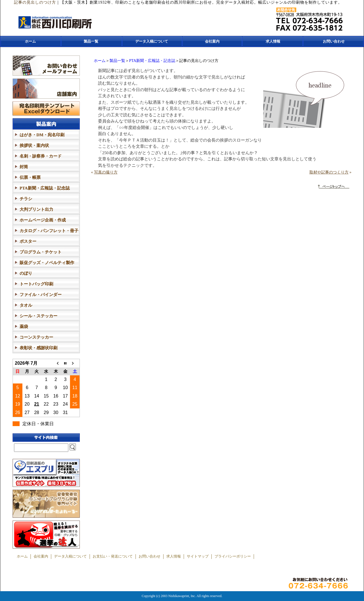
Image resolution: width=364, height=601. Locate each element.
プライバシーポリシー (233, 556)
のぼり (26, 273)
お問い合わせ (334, 41)
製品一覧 (91, 41)
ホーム (30, 41)
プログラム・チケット (41, 252)
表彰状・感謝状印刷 (39, 348)
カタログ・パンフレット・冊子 (49, 231)
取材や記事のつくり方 (329, 172)
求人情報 (273, 41)
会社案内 (212, 41)
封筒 (24, 167)
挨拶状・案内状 (34, 145)
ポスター (28, 241)
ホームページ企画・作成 (43, 220)
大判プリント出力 (36, 209)
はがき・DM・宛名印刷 (42, 135)
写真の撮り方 (106, 172)
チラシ (26, 199)
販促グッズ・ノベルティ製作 (47, 263)
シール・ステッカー (39, 316)
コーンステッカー (36, 337)
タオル (26, 305)
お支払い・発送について (113, 556)
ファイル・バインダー (41, 295)
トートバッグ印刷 (36, 284)
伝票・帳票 (30, 177)
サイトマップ (198, 556)
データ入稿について (152, 41)
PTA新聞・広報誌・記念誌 (152, 61)
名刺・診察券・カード (41, 156)
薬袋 (24, 327)
